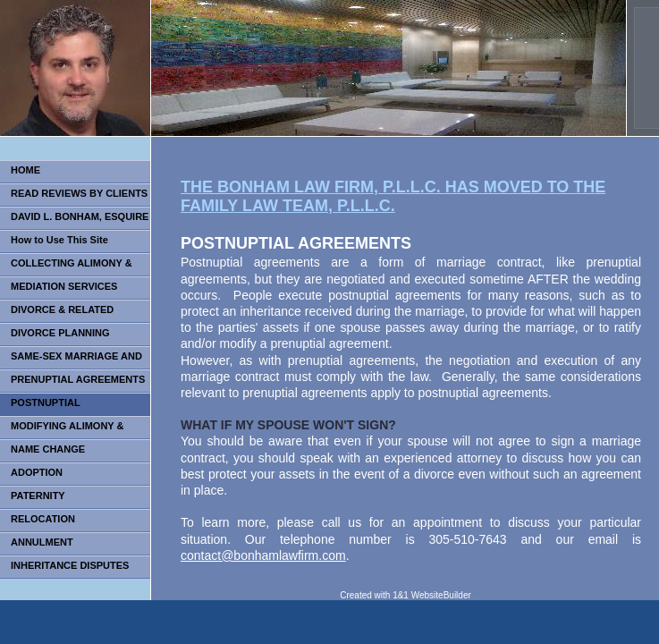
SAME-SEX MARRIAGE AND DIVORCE (71, 360)
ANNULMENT (42, 542)
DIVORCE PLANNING (60, 333)
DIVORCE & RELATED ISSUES (57, 314)
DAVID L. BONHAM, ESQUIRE (80, 216)
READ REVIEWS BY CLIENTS (79, 193)
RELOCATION (43, 519)
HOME (25, 170)
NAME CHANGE (48, 449)
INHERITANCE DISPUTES (70, 565)
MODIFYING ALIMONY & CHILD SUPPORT (62, 430)
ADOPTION (37, 472)
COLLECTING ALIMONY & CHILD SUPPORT (66, 267)
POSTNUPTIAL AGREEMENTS (40, 407)
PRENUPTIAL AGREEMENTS (78, 379)
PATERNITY (38, 496)
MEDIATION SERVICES (64, 286)
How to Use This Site (59, 240)
